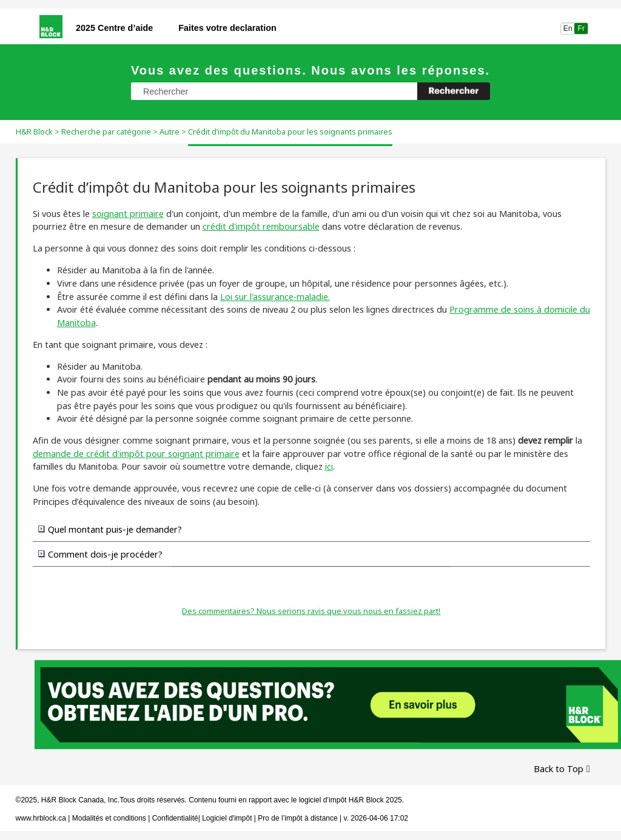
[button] (454, 91)
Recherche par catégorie (106, 132)
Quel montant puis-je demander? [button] (110, 529)
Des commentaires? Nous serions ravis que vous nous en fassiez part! (311, 611)
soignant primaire (128, 214)
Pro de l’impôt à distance (297, 818)
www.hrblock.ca (41, 818)
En (568, 28)
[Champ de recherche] (310, 91)
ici (329, 466)
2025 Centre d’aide (114, 28)
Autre (170, 132)
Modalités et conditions (109, 818)
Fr (581, 28)
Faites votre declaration (227, 28)
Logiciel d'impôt (228, 818)
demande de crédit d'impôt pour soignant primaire (136, 454)
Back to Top (559, 769)
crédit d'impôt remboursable (261, 226)
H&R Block (34, 132)
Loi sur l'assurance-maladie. (275, 297)
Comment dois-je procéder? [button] (100, 554)
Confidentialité (175, 818)
